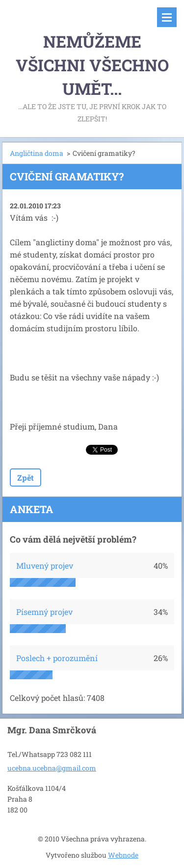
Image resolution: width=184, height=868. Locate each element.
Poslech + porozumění (57, 658)
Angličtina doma (37, 153)
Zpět (26, 477)
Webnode (123, 855)
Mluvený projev (45, 565)
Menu (167, 17)
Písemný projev (44, 612)
